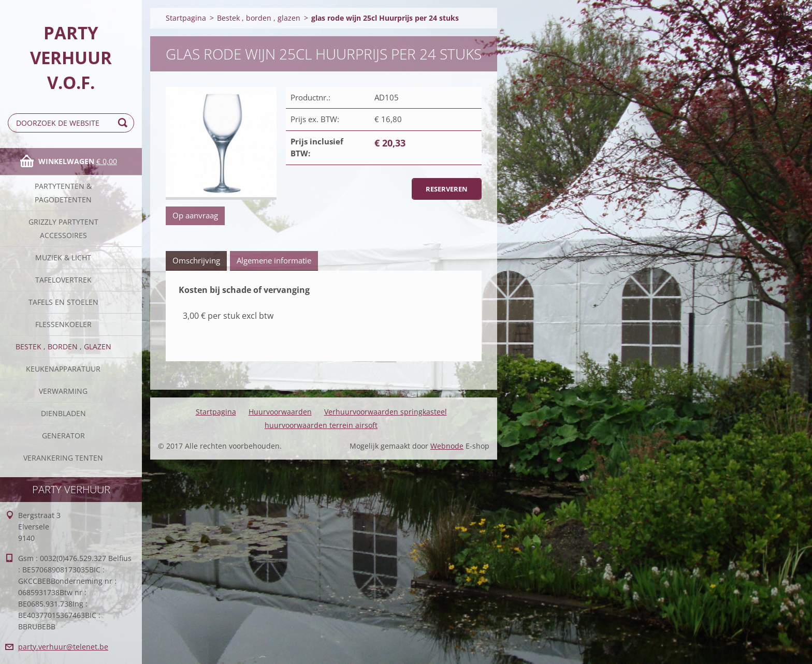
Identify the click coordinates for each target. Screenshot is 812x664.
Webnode (447, 446)
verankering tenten (63, 458)
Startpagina (186, 18)
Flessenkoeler (63, 324)
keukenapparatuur (63, 369)
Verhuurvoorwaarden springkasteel (386, 412)
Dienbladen (63, 413)
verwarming (63, 391)
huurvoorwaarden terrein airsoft (321, 425)
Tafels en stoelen (63, 302)
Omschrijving (196, 260)
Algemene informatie (274, 260)
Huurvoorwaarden (280, 412)
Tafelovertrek (63, 280)
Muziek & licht (63, 257)
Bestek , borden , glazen (63, 346)
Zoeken (124, 123)
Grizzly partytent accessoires (63, 228)
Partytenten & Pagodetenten (63, 193)
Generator (63, 436)
